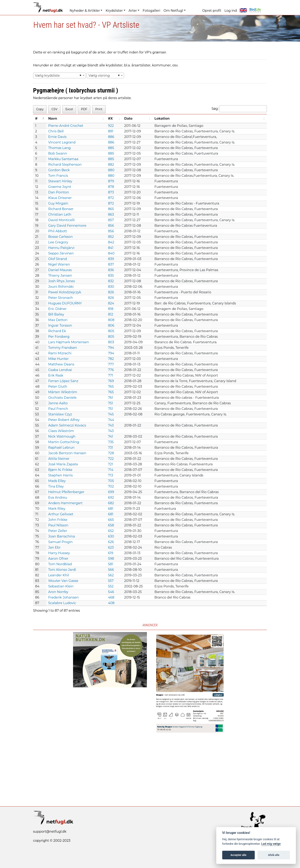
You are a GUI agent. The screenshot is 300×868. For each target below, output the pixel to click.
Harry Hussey (59, 553)
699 (111, 492)
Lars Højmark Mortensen (69, 342)
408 (111, 603)
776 (111, 370)
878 (111, 187)
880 (111, 170)
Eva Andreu (58, 498)
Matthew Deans (61, 364)
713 (110, 475)
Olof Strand (58, 259)
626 (111, 542)
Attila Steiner (59, 459)
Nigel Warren (59, 264)
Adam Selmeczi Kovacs (67, 425)
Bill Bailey (56, 314)
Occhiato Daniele (62, 398)
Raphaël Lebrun (61, 448)
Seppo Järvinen (61, 253)
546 (111, 592)
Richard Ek (57, 331)
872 (111, 198)
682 (111, 503)
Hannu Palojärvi (61, 248)
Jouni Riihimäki (61, 287)
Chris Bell (56, 131)
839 (111, 259)
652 (111, 531)
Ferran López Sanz (63, 381)
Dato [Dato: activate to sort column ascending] (128, 118)
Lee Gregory (58, 242)
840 (111, 253)
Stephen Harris (60, 475)
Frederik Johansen (63, 597)
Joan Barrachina (62, 536)
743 (111, 425)
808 (111, 320)
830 (111, 287)
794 (111, 348)
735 (111, 442)
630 (111, 536)
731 (110, 448)
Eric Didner (57, 309)
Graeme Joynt (60, 187)
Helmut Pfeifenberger (66, 492)
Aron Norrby (58, 592)
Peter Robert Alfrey (64, 420)
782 (111, 359)
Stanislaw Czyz (60, 414)
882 (111, 165)
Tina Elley (56, 486)
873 (111, 192)
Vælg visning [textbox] (99, 76)
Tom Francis (58, 176)
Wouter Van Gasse (63, 581)
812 (111, 314)
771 (111, 375)
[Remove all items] (80, 75)
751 (110, 403)
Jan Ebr (54, 547)
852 (111, 237)
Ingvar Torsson (60, 325)
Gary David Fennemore (67, 226)
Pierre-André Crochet (66, 126)
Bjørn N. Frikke (60, 470)
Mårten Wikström (63, 392)
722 (111, 459)
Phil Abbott (58, 231)
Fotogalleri (151, 11)
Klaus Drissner (60, 198)
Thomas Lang (59, 148)
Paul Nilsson (58, 525)
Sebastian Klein (61, 586)
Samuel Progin (60, 542)
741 (110, 436)
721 (110, 464)
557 (111, 581)
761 (111, 398)
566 (111, 570)
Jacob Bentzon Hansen (67, 453)
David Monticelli (61, 220)
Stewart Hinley (60, 181)
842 (111, 242)
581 (111, 564)
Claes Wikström (61, 431)
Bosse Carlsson (60, 237)
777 (111, 364)
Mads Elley (57, 481)
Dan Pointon (59, 192)
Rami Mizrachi (60, 353)
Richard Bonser (61, 209)
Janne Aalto (58, 403)
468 (111, 597)
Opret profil (212, 11)
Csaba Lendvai (60, 370)
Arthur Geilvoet (61, 514)
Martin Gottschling (64, 442)
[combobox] (59, 75)
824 (111, 303)
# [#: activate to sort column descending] (36, 118)
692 (111, 498)
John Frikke (58, 520)
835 (111, 276)
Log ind (231, 11)
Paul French (58, 409)
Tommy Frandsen (63, 348)
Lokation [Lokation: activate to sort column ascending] (162, 118)
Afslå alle (274, 855)
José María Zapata (63, 464)
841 (111, 248)
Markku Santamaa (63, 159)
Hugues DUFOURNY (65, 303)
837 (111, 264)
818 (111, 309)
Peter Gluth (58, 387)
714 (111, 470)
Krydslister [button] (114, 11)
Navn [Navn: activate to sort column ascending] (53, 118)
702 (111, 486)
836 (111, 270)
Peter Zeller (58, 531)
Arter (133, 11)
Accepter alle (238, 855)
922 (111, 126)
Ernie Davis (57, 137)
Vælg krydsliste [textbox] (47, 76)
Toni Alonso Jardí (62, 570)
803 (111, 342)
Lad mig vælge (271, 844)
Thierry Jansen (60, 276)
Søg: (239, 109)
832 (111, 281)
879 (111, 181)
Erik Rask (56, 375)
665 (111, 520)
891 (111, 131)
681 (111, 509)
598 (111, 559)
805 (111, 331)
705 (111, 481)
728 (111, 453)
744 (111, 420)
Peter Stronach (60, 298)
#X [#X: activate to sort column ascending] (110, 118)
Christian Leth (60, 214)
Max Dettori (58, 320)
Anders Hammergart (65, 503)
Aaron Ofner (58, 559)
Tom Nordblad (60, 564)
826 (111, 292)
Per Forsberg (59, 337)
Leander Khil (59, 575)
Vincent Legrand (62, 142)
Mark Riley (57, 509)
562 (111, 575)
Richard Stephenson (65, 165)
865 (111, 209)
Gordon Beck (59, 170)
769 (111, 381)
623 (111, 547)
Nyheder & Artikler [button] (85, 11)
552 (111, 586)
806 (111, 325)
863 (111, 214)
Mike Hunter (58, 359)
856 (111, 226)
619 (111, 553)
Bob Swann (58, 153)
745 (111, 414)
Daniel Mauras (60, 270)
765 (111, 387)
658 (111, 525)
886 (111, 137)
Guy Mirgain (58, 203)
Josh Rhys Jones (62, 281)
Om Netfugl (173, 11)
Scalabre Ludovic (62, 603)
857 (111, 220)
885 (111, 148)
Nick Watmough (62, 436)
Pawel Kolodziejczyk (65, 292)
